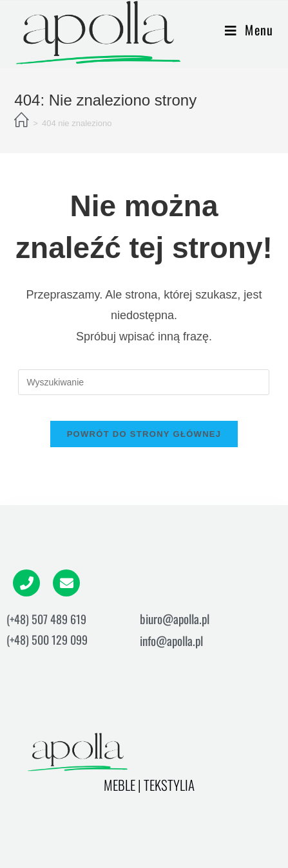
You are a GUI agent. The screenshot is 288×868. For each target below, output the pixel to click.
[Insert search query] (144, 382)
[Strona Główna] (22, 121)
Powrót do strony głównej (144, 434)
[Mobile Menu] (249, 30)
